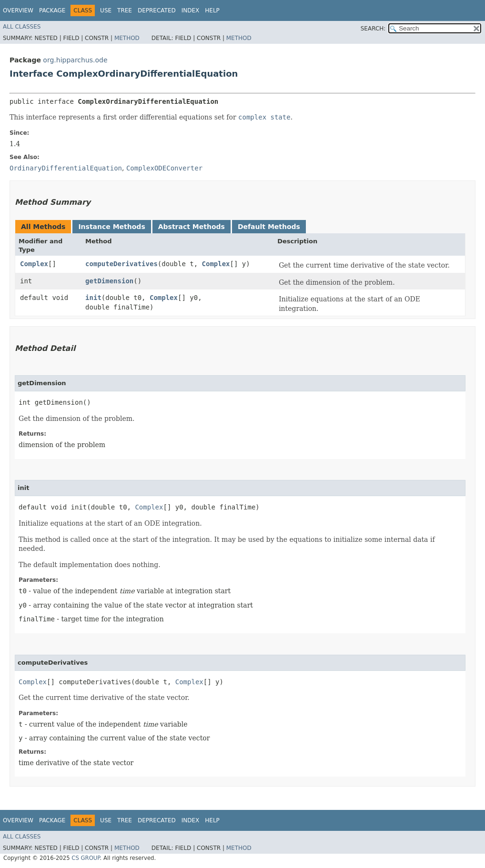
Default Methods (269, 227)
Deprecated (157, 10)
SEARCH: (373, 29)
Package (52, 10)
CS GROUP (86, 858)
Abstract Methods (192, 227)
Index (191, 10)
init (93, 298)
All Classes (22, 27)
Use (106, 10)
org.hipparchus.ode (75, 60)
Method (127, 38)
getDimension (109, 281)
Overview (18, 10)
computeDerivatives (121, 264)
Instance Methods (111, 227)
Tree (125, 10)
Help (212, 10)
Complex (34, 264)
